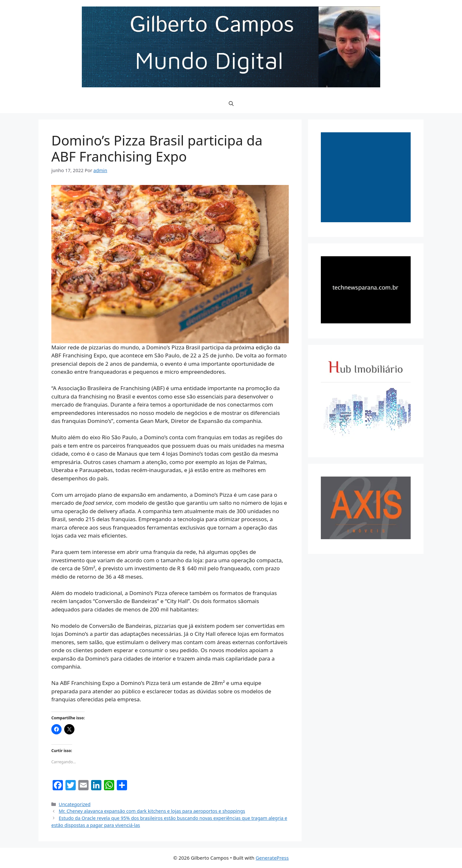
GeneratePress (272, 858)
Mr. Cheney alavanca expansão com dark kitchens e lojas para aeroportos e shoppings (152, 811)
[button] (231, 103)
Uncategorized (75, 804)
